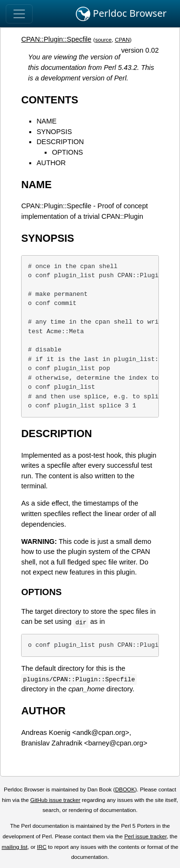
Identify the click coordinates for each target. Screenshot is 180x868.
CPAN (122, 40)
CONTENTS (50, 100)
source (103, 40)
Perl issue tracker (145, 836)
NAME (47, 121)
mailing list (14, 847)
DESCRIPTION (60, 142)
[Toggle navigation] (19, 14)
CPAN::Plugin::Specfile (56, 39)
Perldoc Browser (121, 14)
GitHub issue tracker (55, 800)
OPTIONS (67, 152)
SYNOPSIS (54, 132)
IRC (42, 847)
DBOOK (125, 789)
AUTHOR (51, 163)
